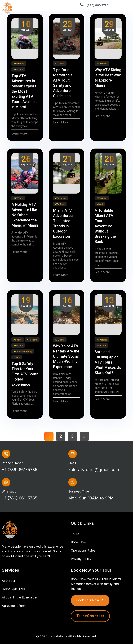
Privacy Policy (81, 559)
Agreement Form (14, 606)
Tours (75, 534)
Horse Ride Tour (13, 589)
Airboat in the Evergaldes (20, 597)
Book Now (79, 542)
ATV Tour (8, 581)
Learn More (19, 133)
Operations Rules (83, 550)
